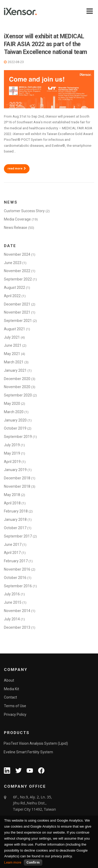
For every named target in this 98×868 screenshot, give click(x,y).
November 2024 (17, 254)
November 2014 (17, 611)
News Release (16, 228)
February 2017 (16, 561)
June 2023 (13, 263)
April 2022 (12, 296)
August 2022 (15, 288)
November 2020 (17, 387)
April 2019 (12, 462)
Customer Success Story (24, 211)
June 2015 (13, 602)
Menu (89, 11)
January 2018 (15, 519)
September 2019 (18, 437)
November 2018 (17, 486)
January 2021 (15, 370)
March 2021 (14, 362)
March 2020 (14, 412)
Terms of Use (15, 706)
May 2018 (12, 495)
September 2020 (18, 395)
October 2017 (15, 528)
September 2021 (18, 321)
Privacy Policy (15, 714)
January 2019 (15, 470)
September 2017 (18, 536)
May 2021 (12, 354)
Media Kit (11, 689)
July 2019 (12, 445)
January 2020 (15, 420)
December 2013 (17, 627)
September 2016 (18, 586)
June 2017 (13, 545)
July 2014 (12, 619)
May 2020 (12, 404)
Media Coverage (17, 219)
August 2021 (15, 329)
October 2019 (15, 428)
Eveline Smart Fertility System (28, 752)
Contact (10, 697)
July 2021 (12, 337)
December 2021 (17, 304)
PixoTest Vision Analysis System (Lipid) (36, 743)
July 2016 (12, 594)
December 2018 (17, 478)
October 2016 (15, 578)
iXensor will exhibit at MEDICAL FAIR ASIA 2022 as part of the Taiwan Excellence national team (45, 44)
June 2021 (13, 345)
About (9, 680)
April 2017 (12, 553)
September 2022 (18, 279)
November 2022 (17, 271)
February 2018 (16, 511)
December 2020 (17, 379)
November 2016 (17, 569)
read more (17, 168)
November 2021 (17, 312)
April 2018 (12, 503)
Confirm (33, 862)
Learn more (13, 862)
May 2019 (12, 453)
